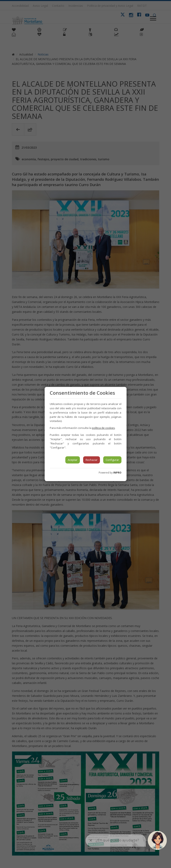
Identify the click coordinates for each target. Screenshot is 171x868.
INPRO (117, 473)
